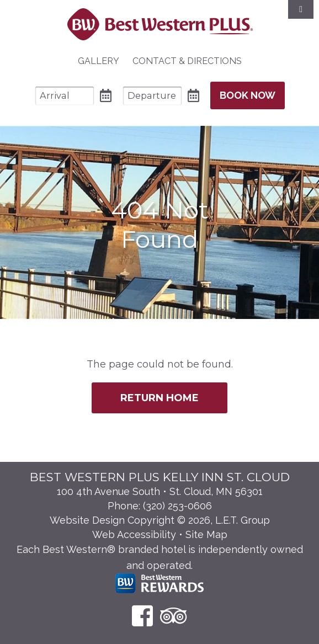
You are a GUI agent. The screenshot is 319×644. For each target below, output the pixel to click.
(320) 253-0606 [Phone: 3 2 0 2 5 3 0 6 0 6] (177, 506)
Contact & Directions (187, 61)
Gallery (99, 61)
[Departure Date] (152, 96)
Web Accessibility (134, 534)
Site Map (206, 534)
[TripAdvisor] (174, 616)
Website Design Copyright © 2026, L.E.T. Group (160, 520)
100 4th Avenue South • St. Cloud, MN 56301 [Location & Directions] (160, 491)
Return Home (159, 398)
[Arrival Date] (65, 96)
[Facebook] (142, 616)
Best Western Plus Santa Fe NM (160, 24)
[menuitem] (99, 61)
